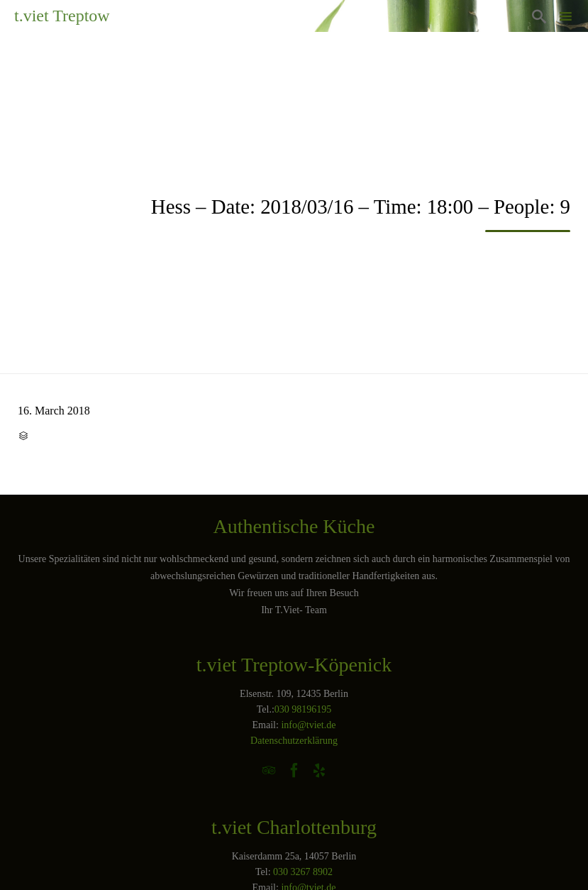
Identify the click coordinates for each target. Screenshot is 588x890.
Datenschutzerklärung (294, 741)
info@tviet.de (308, 725)
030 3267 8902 (303, 872)
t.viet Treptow (62, 16)
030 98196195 (303, 709)
